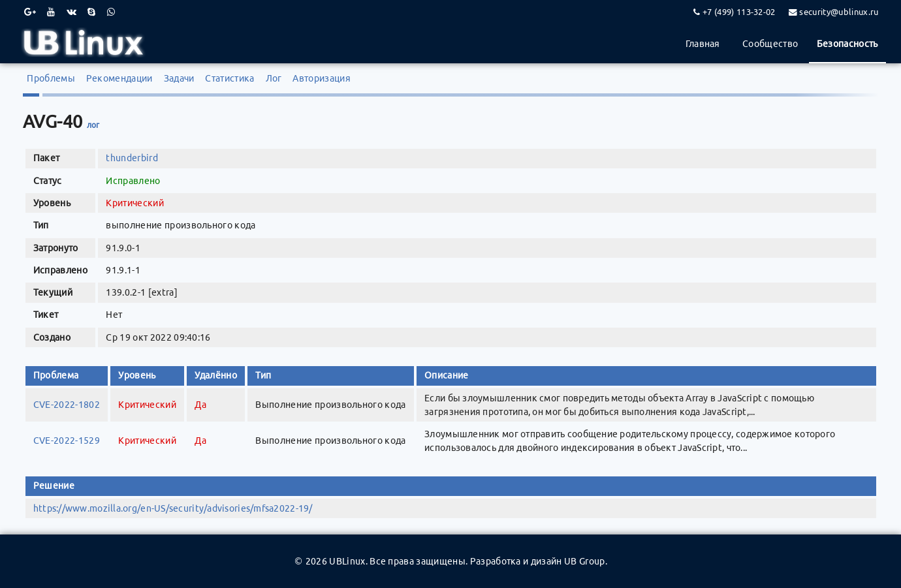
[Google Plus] (30, 12)
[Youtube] (51, 12)
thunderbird (132, 158)
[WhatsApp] (111, 12)
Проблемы (51, 78)
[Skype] (91, 12)
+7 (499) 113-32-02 (739, 12)
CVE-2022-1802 (67, 405)
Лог (274, 78)
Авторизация (322, 78)
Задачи (179, 78)
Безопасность (847, 44)
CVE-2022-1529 (67, 441)
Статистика (229, 78)
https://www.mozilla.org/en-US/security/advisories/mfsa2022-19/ (173, 508)
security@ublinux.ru (839, 12)
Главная (703, 44)
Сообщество (770, 44)
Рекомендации (119, 78)
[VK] (71, 12)
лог (93, 125)
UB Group (585, 561)
